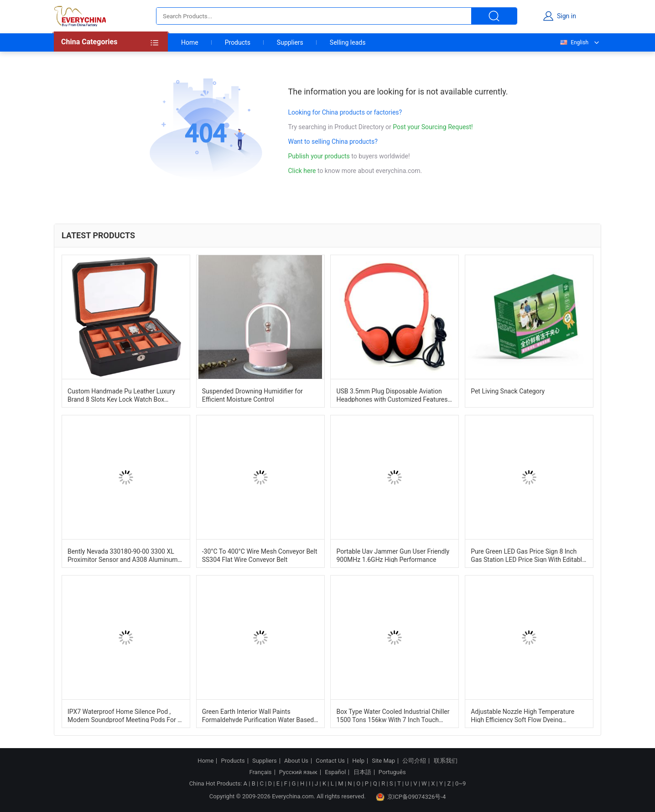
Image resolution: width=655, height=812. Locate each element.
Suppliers (290, 42)
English (574, 42)
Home (190, 42)
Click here (302, 171)
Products (238, 42)
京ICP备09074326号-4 (411, 797)
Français (260, 772)
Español (335, 772)
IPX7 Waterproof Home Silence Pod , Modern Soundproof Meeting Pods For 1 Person (124, 715)
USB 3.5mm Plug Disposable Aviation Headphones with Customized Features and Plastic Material (392, 395)
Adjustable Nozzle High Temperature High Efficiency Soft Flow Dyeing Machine (522, 715)
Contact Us (330, 761)
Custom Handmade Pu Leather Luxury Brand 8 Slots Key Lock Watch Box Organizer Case (121, 395)
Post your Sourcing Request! (433, 127)
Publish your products (320, 156)
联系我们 (446, 761)
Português (392, 772)
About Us (296, 761)
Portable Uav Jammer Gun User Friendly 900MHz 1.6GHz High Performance (393, 555)
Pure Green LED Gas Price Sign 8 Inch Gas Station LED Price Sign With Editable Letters (528, 555)
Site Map (383, 761)
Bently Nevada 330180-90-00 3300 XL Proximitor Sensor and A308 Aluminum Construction (122, 555)
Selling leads (348, 42)
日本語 (362, 772)
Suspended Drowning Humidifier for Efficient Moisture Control (252, 395)
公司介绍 (414, 761)
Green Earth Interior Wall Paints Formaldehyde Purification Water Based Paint (258, 715)
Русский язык (298, 772)
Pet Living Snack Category (508, 391)
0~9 (460, 783)
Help (358, 761)
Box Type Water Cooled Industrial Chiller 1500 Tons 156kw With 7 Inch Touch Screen (393, 715)
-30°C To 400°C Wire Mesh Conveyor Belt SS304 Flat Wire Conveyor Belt (260, 555)
